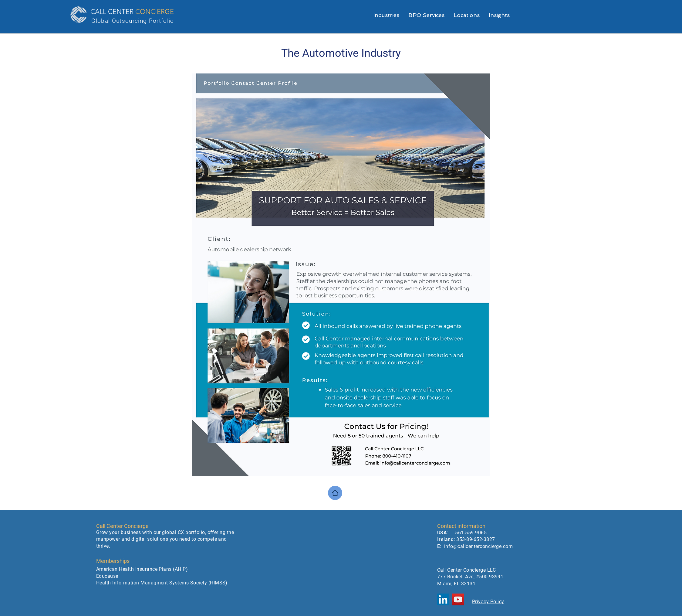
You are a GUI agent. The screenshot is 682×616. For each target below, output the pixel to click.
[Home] (335, 493)
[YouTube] (458, 599)
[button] (426, 15)
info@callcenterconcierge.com (478, 546)
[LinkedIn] (443, 599)
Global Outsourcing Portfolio (133, 21)
